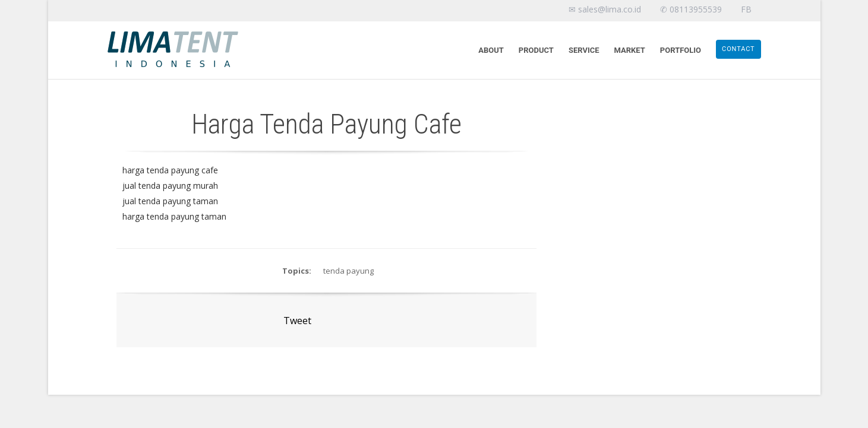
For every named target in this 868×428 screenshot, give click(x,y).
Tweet (297, 321)
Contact (738, 49)
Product (536, 50)
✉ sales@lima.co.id (605, 9)
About (491, 50)
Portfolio (681, 50)
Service (584, 50)
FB (746, 9)
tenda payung (348, 271)
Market (630, 50)
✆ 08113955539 (691, 9)
